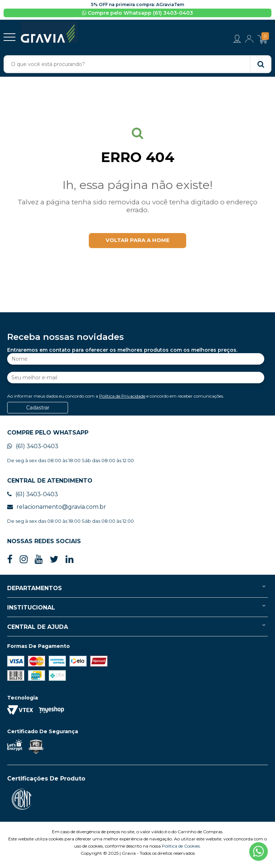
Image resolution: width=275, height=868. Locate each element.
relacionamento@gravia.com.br (57, 511)
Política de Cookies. (181, 851)
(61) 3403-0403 (33, 451)
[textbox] (137, 65)
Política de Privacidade (122, 401)
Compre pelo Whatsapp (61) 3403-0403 (137, 13)
